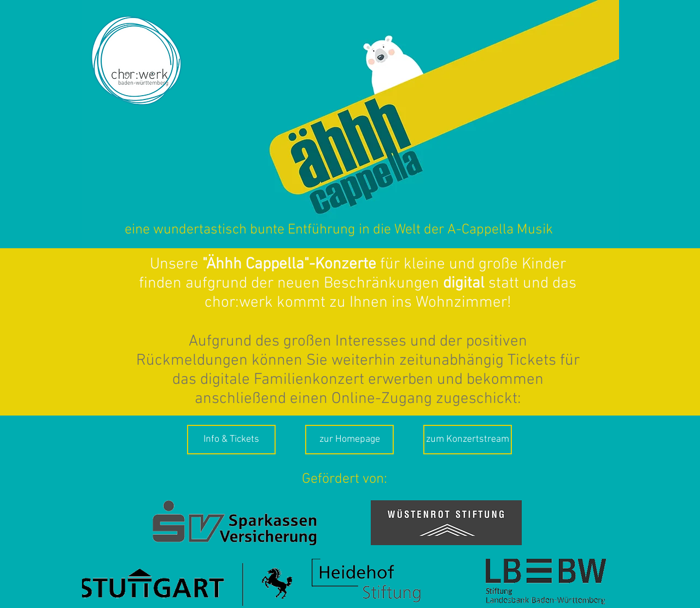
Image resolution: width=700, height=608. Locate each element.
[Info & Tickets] (231, 440)
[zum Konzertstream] (468, 440)
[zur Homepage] (349, 440)
